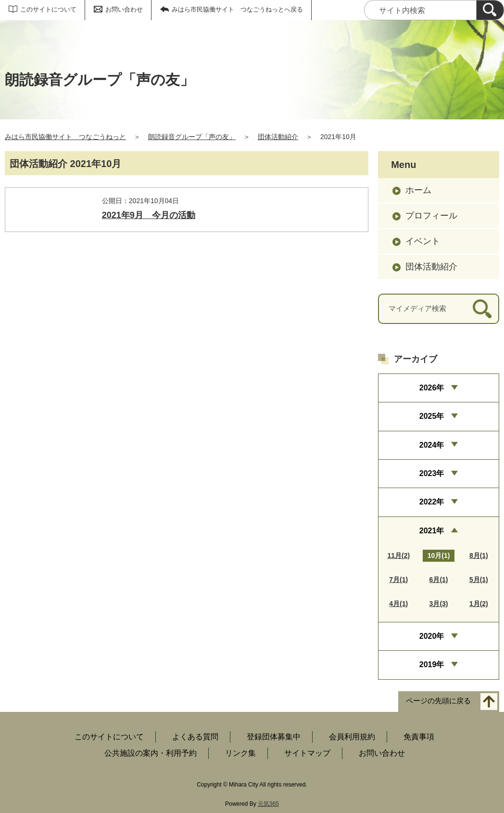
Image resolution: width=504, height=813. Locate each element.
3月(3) (439, 604)
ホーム (418, 190)
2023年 (432, 473)
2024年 (432, 445)
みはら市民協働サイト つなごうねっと (65, 137)
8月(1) (479, 555)
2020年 (432, 636)
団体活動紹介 (278, 137)
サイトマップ (307, 753)
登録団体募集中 (274, 737)
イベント (423, 241)
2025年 (432, 416)
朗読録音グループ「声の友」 (192, 137)
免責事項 (419, 737)
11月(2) (398, 555)
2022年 (432, 502)
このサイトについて (48, 9)
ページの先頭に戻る (438, 701)
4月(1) (398, 604)
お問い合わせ (124, 9)
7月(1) (398, 580)
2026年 (432, 388)
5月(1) (479, 580)
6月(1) (439, 580)
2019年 (432, 665)
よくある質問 (195, 737)
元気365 (268, 804)
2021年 (432, 531)
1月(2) (479, 604)
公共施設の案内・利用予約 (151, 753)
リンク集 (240, 753)
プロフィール (431, 216)
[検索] (490, 10)
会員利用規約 (352, 737)
